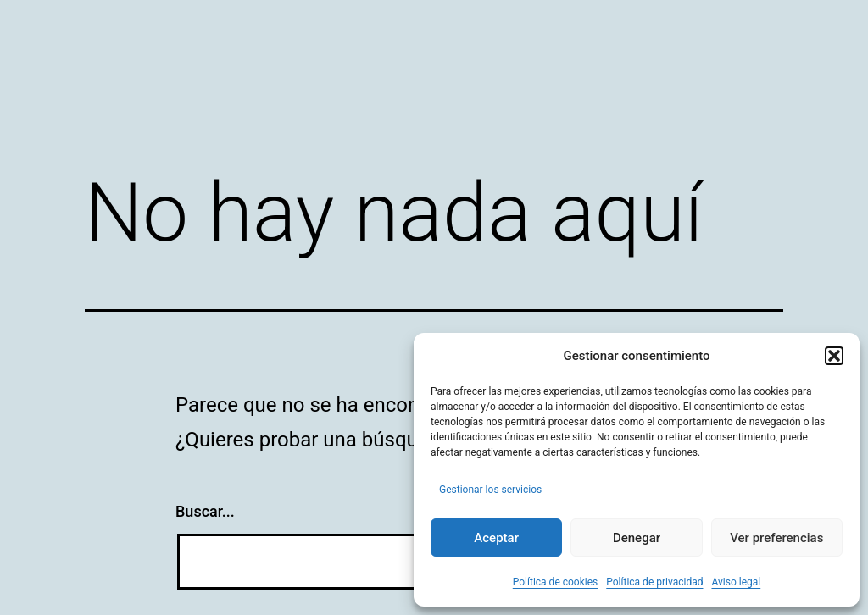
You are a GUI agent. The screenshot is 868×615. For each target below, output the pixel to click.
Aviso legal (736, 582)
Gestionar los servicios (490, 490)
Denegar (637, 538)
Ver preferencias (776, 538)
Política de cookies (556, 582)
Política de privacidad (654, 582)
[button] (834, 356)
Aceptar (496, 538)
